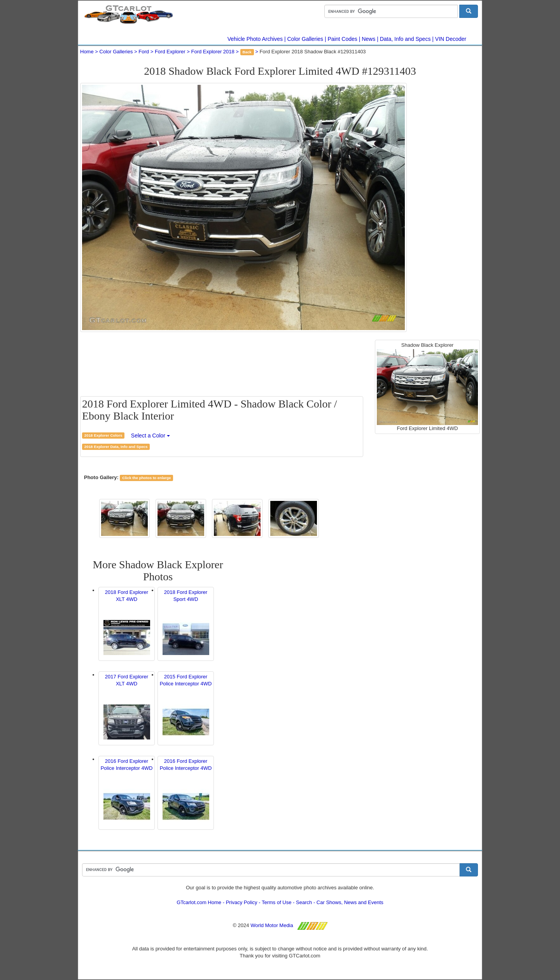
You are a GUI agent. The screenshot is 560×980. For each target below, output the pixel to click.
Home (87, 52)
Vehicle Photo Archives (255, 39)
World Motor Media (272, 925)
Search (304, 902)
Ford (144, 52)
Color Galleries (305, 39)
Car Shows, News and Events (350, 902)
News (368, 39)
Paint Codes (343, 39)
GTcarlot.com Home (199, 902)
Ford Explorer (170, 52)
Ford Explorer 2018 (213, 52)
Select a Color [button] (150, 436)
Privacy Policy (242, 902)
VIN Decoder (451, 39)
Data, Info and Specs (405, 39)
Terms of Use (277, 902)
